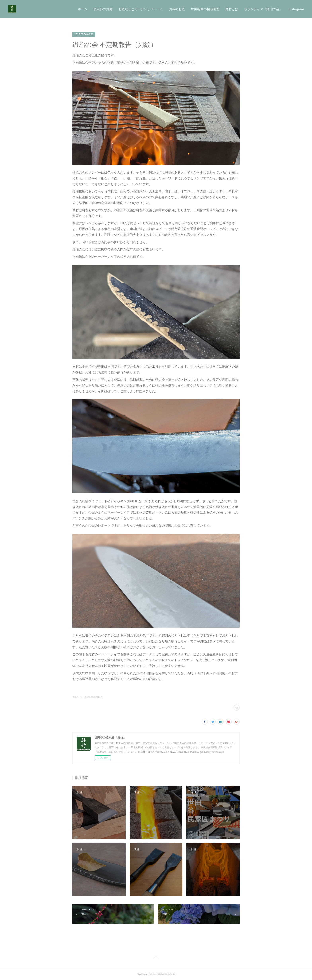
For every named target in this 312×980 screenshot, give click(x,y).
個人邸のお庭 (103, 9)
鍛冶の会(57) (97, 697)
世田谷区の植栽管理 (205, 9)
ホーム (83, 9)
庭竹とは (232, 9)
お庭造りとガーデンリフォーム (141, 9)
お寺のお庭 (177, 9)
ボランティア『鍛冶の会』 (263, 9)
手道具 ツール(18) (81, 697)
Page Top (156, 958)
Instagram (296, 9)
